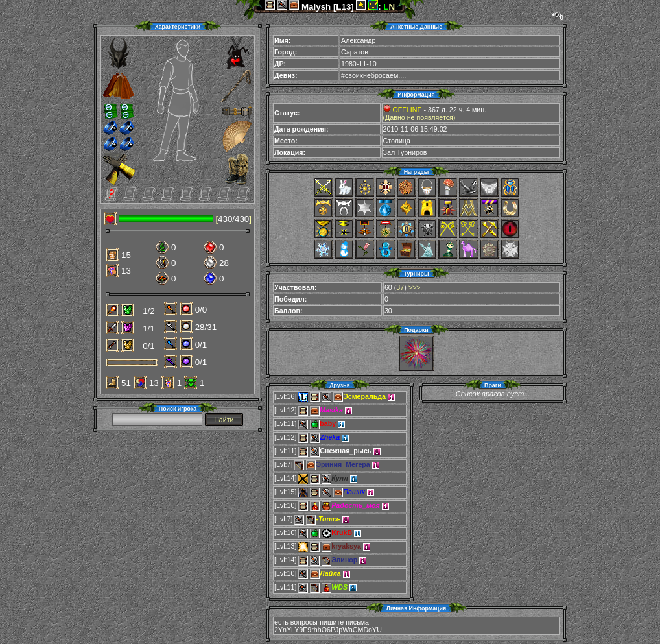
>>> (415, 287)
